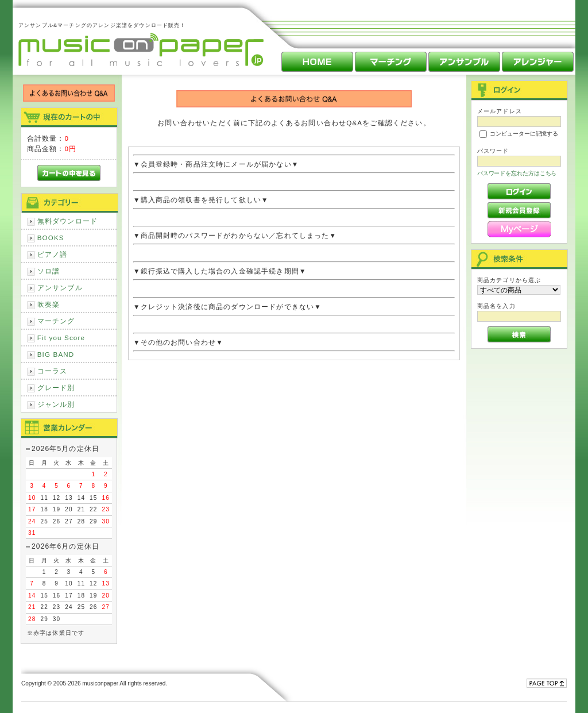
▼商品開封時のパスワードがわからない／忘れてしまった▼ (294, 235)
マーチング (56, 321)
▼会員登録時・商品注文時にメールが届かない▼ (294, 164)
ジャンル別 (56, 404)
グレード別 (56, 388)
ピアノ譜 (53, 254)
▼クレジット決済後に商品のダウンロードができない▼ (294, 307)
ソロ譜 (49, 271)
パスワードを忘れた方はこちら (517, 173)
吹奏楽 (49, 304)
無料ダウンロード (67, 221)
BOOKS (51, 238)
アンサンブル (60, 288)
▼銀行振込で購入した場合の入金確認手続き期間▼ (294, 271)
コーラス (53, 371)
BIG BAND (56, 354)
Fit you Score (61, 338)
